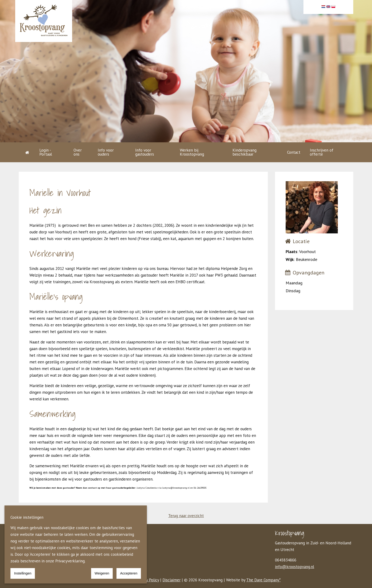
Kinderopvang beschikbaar (244, 152)
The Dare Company (263, 580)
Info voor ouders (106, 152)
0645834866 (286, 560)
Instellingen (23, 573)
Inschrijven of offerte (322, 152)
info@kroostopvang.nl (295, 567)
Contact (294, 152)
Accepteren (129, 573)
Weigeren (102, 573)
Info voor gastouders (145, 152)
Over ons (78, 152)
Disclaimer (172, 580)
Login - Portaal (46, 152)
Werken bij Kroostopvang (192, 152)
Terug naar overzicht (186, 516)
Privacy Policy (147, 580)
